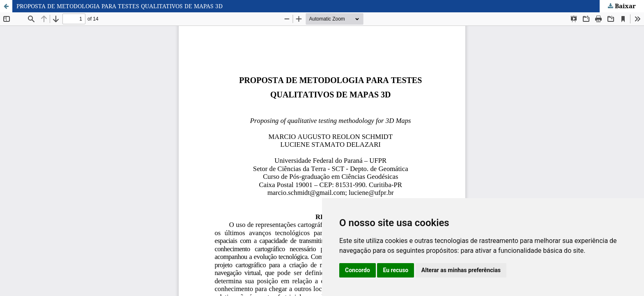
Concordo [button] (358, 270)
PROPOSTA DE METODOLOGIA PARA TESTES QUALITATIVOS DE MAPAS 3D (120, 6)
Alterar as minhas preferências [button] (461, 270)
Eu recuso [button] (396, 270)
